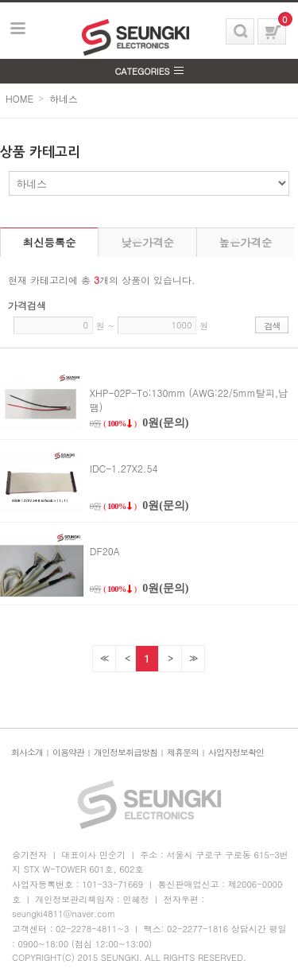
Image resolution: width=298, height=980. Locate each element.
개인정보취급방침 (126, 752)
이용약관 (68, 752)
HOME (19, 98)
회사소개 (27, 752)
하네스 (64, 98)
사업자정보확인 (236, 752)
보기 (18, 29)
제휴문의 (183, 752)
